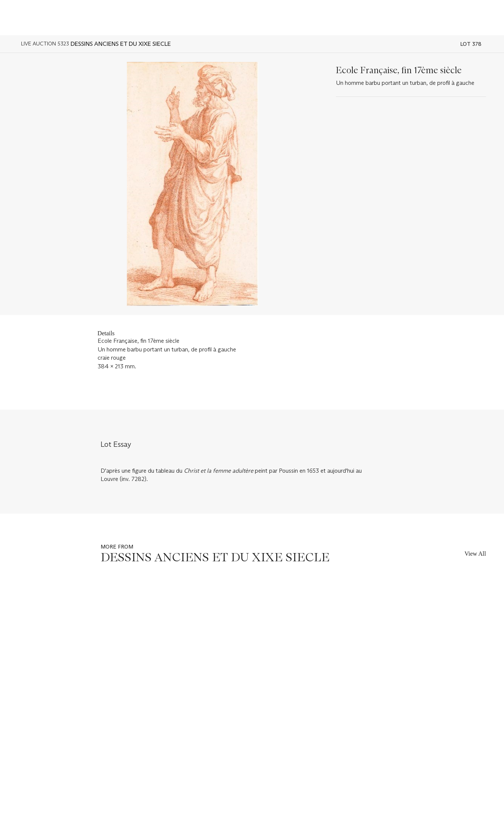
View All (475, 554)
